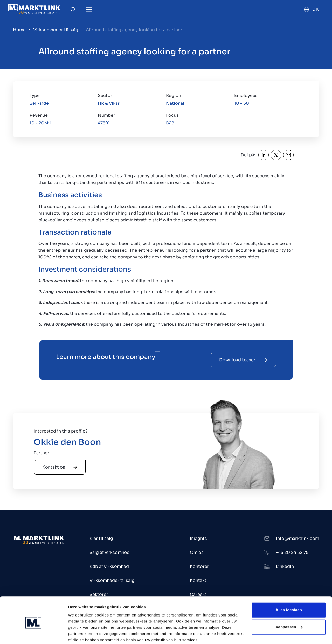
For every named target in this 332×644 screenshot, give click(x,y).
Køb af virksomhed (109, 566)
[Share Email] (288, 155)
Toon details (79, 634)
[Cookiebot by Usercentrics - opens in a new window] (34, 634)
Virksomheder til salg (56, 30)
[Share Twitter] (276, 155)
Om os (197, 552)
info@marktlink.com (298, 538)
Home (19, 30)
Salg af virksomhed (110, 552)
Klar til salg (101, 538)
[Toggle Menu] (89, 9)
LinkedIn (285, 566)
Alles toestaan (289, 589)
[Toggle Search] (73, 9)
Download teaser (243, 360)
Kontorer (199, 566)
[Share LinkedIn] (264, 155)
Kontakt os (60, 467)
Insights (198, 538)
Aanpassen (289, 606)
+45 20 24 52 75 (292, 552)
